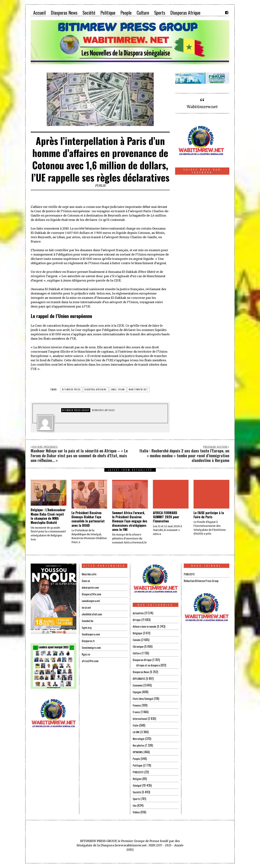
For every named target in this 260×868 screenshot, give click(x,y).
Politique (138, 765)
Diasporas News (141, 672)
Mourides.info (89, 574)
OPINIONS (138, 752)
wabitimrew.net (138, 389)
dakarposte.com (91, 587)
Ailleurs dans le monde (145, 626)
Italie (136, 725)
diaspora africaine (96, 389)
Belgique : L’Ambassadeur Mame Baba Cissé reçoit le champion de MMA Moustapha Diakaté (48, 516)
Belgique (137, 633)
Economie (138, 685)
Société (137, 792)
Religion (137, 779)
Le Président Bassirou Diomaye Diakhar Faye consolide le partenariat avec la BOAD (88, 519)
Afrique (137, 620)
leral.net (86, 607)
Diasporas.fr (89, 641)
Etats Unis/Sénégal (143, 699)
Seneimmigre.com (92, 647)
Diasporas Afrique (143, 660)
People (136, 759)
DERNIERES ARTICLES (103, 410)
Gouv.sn (86, 581)
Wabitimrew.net (202, 107)
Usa (135, 805)
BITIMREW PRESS (71, 389)
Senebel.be (88, 621)
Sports (136, 799)
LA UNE (136, 732)
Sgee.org (87, 627)
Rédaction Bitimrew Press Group (202, 581)
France (136, 712)
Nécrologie (139, 739)
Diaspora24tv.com (92, 594)
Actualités (138, 613)
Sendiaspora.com (91, 634)
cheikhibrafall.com (92, 614)
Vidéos (136, 812)
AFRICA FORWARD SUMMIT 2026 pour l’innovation (166, 517)
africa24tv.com (90, 661)
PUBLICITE (138, 772)
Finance (137, 705)
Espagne (137, 692)
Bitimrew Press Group (76, 410)
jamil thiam (118, 389)
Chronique (138, 646)
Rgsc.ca (86, 654)
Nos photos (139, 745)
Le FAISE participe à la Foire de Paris (209, 515)
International (140, 719)
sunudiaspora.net (91, 601)
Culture (137, 653)
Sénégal (137, 785)
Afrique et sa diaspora (149, 665)
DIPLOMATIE (139, 679)
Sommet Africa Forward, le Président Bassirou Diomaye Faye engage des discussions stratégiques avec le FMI (130, 521)
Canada (137, 640)
